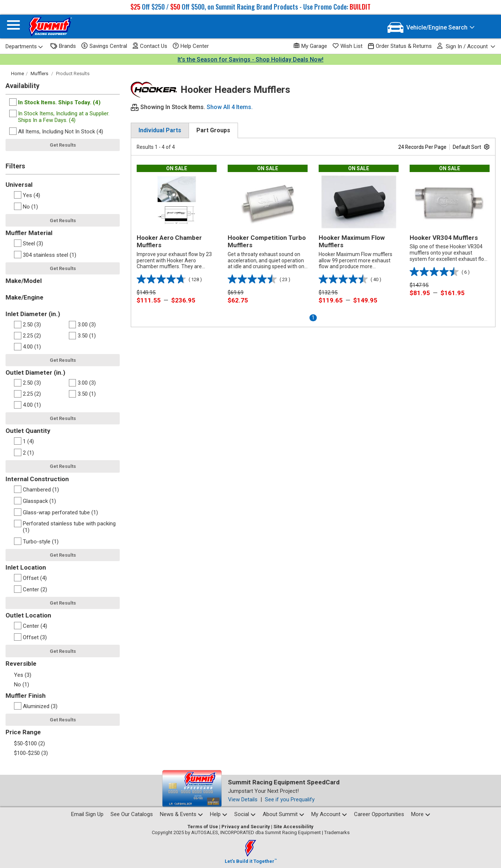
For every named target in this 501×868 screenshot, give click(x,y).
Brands (63, 46)
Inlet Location (26, 567)
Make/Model (24, 281)
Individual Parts (160, 130)
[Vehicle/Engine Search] (431, 27)
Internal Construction (37, 479)
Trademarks (337, 832)
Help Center (191, 46)
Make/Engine (24, 297)
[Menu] (13, 27)
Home (17, 73)
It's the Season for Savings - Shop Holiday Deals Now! (251, 59)
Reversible (21, 664)
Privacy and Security (246, 827)
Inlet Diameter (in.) (33, 314)
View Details (243, 799)
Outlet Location (28, 615)
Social (245, 814)
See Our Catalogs (132, 814)
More (421, 814)
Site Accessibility (293, 827)
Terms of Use (203, 827)
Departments (24, 46)
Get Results (63, 145)
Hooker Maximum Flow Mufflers (352, 241)
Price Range (23, 732)
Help (219, 814)
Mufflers (39, 73)
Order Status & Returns (400, 46)
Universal (19, 185)
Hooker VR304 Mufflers (444, 238)
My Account (329, 814)
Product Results (73, 73)
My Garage (310, 46)
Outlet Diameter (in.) (35, 372)
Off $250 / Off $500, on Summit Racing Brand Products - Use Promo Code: (251, 7)
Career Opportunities (379, 814)
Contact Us (150, 46)
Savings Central (104, 46)
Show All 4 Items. (230, 107)
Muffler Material (29, 233)
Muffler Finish (26, 696)
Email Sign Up (87, 814)
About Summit (283, 814)
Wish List (348, 46)
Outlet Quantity (28, 431)
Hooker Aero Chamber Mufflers (169, 241)
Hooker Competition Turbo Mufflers (267, 241)
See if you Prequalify (290, 799)
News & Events (181, 814)
